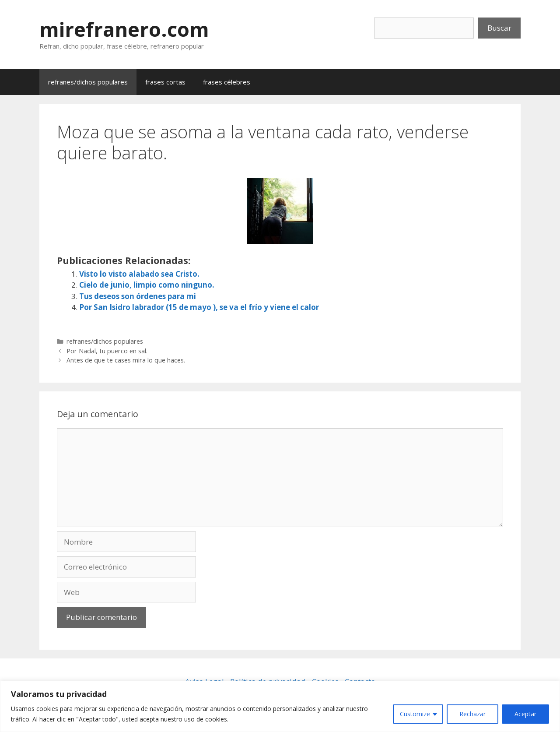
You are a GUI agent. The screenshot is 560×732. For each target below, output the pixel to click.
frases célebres (227, 82)
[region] (280, 706)
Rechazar (472, 714)
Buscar (499, 28)
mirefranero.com (124, 29)
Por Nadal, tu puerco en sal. (107, 351)
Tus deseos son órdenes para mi (138, 296)
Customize (415, 714)
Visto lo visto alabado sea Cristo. (139, 274)
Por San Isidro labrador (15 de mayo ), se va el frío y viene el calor (199, 307)
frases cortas (165, 82)
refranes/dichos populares (88, 82)
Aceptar (525, 714)
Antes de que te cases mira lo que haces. (126, 360)
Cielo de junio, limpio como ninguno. (147, 285)
